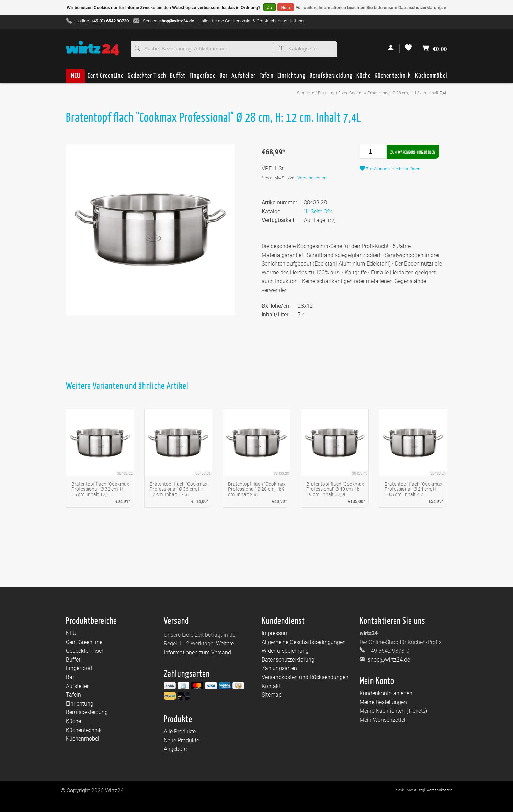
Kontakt (271, 686)
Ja (269, 8)
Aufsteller (243, 78)
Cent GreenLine (106, 76)
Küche (364, 78)
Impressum (275, 633)
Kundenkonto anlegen (386, 693)
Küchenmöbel (431, 78)
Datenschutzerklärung (288, 660)
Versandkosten (312, 178)
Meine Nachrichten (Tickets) (393, 711)
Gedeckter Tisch (147, 78)
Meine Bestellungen (383, 702)
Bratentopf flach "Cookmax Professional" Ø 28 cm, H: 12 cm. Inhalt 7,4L (383, 93)
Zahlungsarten (279, 668)
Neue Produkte (181, 740)
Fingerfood (203, 78)
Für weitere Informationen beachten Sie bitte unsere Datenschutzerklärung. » (371, 8)
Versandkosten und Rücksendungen (305, 677)
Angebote (175, 749)
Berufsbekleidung (331, 78)
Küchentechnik (393, 78)
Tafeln (267, 78)
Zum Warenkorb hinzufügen (413, 152)
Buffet (178, 78)
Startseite (306, 93)
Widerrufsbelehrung (285, 651)
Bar (224, 78)
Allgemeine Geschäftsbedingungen (304, 642)
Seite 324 (318, 211)
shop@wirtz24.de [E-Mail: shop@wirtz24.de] (388, 660)
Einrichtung (292, 78)
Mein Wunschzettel (383, 720)
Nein (286, 8)
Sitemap (272, 695)
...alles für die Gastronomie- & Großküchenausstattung (251, 21)
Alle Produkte (180, 731)
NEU (76, 76)
